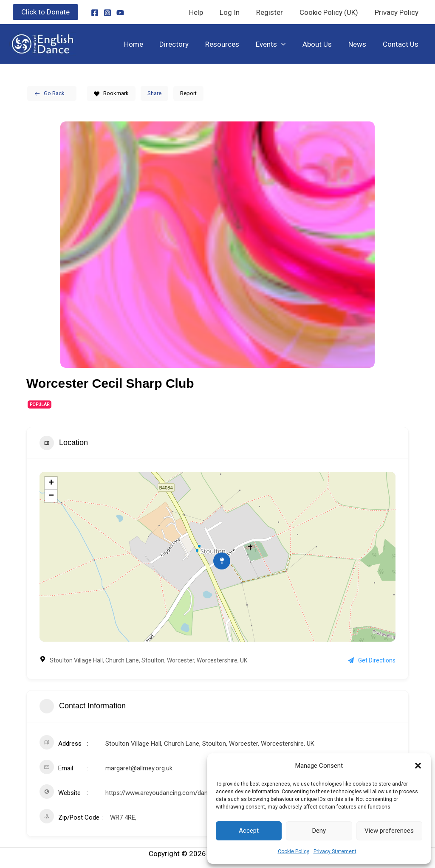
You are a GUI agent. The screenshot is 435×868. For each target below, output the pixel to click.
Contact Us (401, 44)
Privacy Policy (397, 12)
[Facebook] (95, 13)
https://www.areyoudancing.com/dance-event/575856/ (182, 793)
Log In (237, 12)
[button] (418, 766)
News (360, 44)
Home (147, 44)
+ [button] (51, 483)
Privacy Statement (335, 851)
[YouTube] (120, 13)
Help (205, 12)
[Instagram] (107, 13)
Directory (186, 44)
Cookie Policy (294, 851)
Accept (249, 831)
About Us (322, 44)
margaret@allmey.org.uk (139, 768)
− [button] (51, 496)
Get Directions (372, 660)
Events (278, 44)
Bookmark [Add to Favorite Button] (111, 93)
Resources (232, 44)
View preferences (389, 831)
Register (275, 12)
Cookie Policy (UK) (332, 12)
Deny (319, 831)
